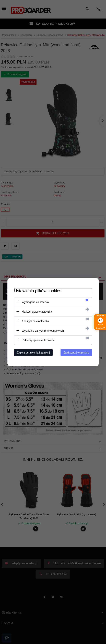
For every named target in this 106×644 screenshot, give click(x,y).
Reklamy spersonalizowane (38, 340)
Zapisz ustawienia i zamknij (33, 352)
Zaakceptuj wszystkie (76, 352)
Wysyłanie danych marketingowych (43, 330)
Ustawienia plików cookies (38, 291)
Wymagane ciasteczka (35, 302)
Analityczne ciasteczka (35, 321)
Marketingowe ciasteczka (37, 311)
